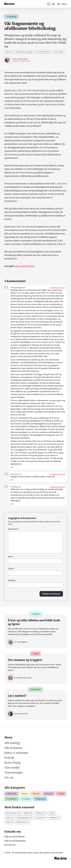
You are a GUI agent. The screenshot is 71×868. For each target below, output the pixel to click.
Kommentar (14, 529)
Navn (11, 556)
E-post (11, 568)
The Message (58, 52)
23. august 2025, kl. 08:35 (57, 487)
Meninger (25, 794)
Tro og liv (61, 794)
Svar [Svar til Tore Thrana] (12, 480)
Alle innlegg (12, 743)
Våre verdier (12, 768)
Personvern (10, 845)
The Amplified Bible (43, 52)
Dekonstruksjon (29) (13, 813)
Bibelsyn (9, 52)
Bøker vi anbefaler (16, 753)
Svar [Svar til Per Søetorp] (12, 504)
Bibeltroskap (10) (23, 822)
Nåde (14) (9, 822)
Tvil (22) (52, 813)
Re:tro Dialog (13, 763)
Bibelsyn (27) (41, 813)
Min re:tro (36, 794)
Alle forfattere (13, 748)
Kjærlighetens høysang (24, 52)
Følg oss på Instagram (15, 841)
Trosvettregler (14, 773)
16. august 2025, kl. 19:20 (57, 474)
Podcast (9, 758)
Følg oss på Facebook (15, 837)
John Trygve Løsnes (21, 59)
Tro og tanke (26, 799)
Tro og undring (11, 17)
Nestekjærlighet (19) (25, 818)
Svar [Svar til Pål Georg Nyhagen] (12, 467)
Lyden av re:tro (11, 794)
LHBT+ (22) (10, 818)
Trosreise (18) (40, 818)
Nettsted (12, 580)
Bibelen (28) (28, 813)
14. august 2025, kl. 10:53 (57, 288)
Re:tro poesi (49, 794)
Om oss (9, 778)
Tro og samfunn (11, 799)
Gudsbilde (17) (54, 818)
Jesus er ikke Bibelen (24, 266)
